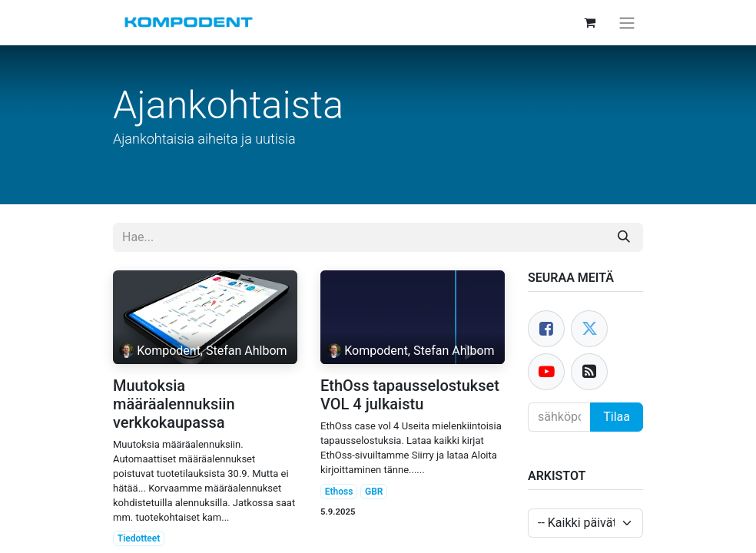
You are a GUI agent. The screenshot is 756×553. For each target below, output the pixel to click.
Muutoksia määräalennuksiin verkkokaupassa (174, 404)
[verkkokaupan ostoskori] (589, 22)
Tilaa (617, 417)
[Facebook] (546, 329)
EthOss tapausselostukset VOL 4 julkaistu (410, 395)
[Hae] (624, 237)
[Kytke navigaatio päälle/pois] (627, 23)
